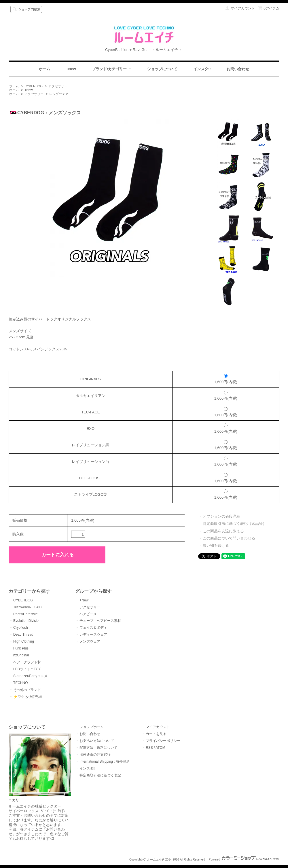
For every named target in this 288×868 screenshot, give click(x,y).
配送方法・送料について (98, 748)
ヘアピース (88, 614)
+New (71, 69)
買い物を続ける (216, 545)
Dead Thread (23, 635)
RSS (149, 748)
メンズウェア (90, 641)
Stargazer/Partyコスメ (30, 676)
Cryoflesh (21, 628)
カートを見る (156, 734)
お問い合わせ (238, 69)
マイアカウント (243, 8)
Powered (244, 860)
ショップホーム (92, 727)
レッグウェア (59, 94)
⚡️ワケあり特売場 (28, 697)
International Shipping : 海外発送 (105, 761)
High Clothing (24, 641)
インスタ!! (202, 69)
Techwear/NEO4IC (28, 607)
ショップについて (162, 69)
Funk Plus (21, 648)
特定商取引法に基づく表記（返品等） (235, 524)
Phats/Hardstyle (25, 614)
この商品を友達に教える (223, 531)
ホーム (44, 69)
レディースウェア (93, 635)
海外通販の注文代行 (95, 755)
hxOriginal (21, 655)
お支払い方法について (97, 741)
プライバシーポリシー (163, 741)
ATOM (160, 748)
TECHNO (21, 683)
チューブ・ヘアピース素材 (100, 621)
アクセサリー (58, 86)
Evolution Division (27, 621)
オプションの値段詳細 (221, 516)
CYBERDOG (34, 86)
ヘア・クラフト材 (27, 662)
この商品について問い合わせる (229, 538)
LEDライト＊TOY (27, 669)
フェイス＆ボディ (93, 628)
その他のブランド (27, 690)
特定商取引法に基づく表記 (100, 775)
